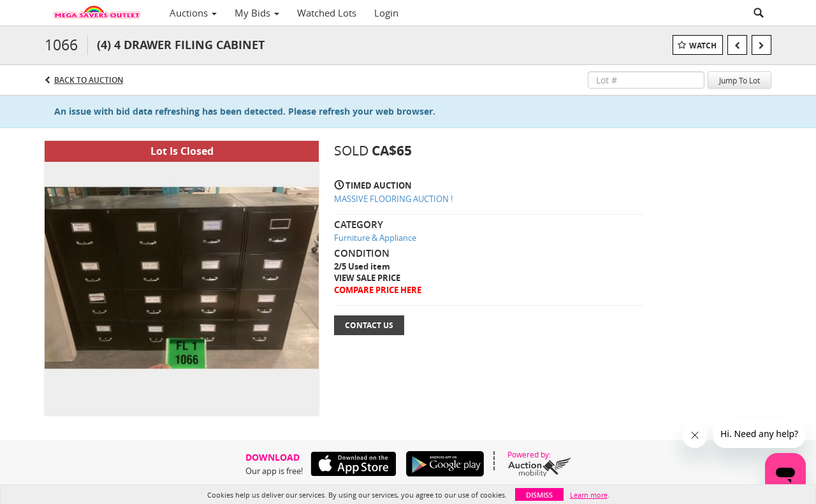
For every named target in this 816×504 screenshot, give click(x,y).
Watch (703, 46)
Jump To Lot (739, 80)
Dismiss (539, 495)
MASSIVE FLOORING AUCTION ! (393, 199)
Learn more (589, 495)
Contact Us (369, 325)
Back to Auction (89, 80)
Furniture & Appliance (375, 238)
